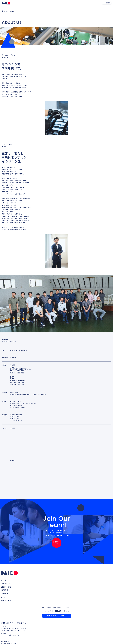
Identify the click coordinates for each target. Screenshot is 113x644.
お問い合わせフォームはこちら (57, 616)
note (3, 597)
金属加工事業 (6, 587)
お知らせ (5, 594)
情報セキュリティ (6, 642)
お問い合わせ (6, 600)
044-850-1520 (56, 611)
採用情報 (5, 590)
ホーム (4, 580)
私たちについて (7, 584)
